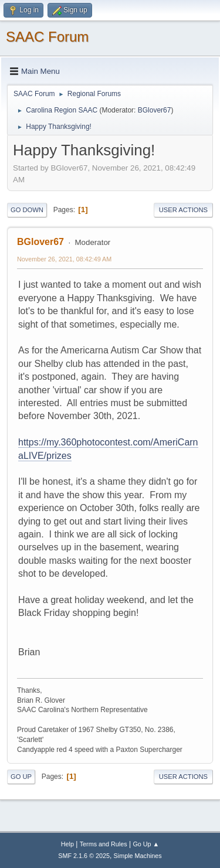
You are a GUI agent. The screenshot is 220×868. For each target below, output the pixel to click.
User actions (183, 210)
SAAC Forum (47, 37)
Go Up (21, 777)
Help (67, 844)
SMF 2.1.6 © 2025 (84, 856)
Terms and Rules (104, 844)
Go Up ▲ (146, 844)
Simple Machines (138, 856)
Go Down (27, 210)
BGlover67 (155, 110)
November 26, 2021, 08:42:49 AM (64, 259)
